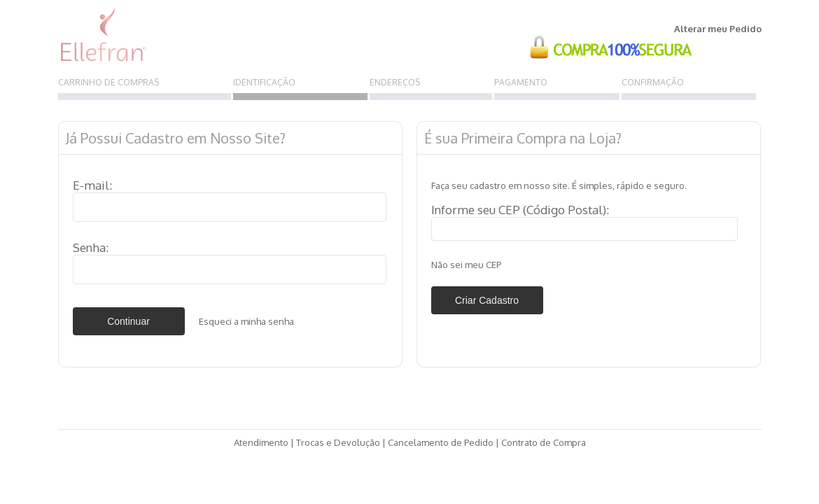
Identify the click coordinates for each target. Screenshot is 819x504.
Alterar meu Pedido (718, 29)
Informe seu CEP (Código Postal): (520, 210)
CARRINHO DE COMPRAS (108, 82)
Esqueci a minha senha (246, 321)
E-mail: (92, 185)
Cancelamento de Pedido (441, 442)
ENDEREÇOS (395, 82)
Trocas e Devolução (338, 442)
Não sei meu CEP (466, 265)
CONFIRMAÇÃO (653, 82)
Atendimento (261, 442)
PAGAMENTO (521, 82)
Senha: (91, 247)
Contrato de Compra (544, 442)
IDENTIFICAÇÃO (264, 82)
